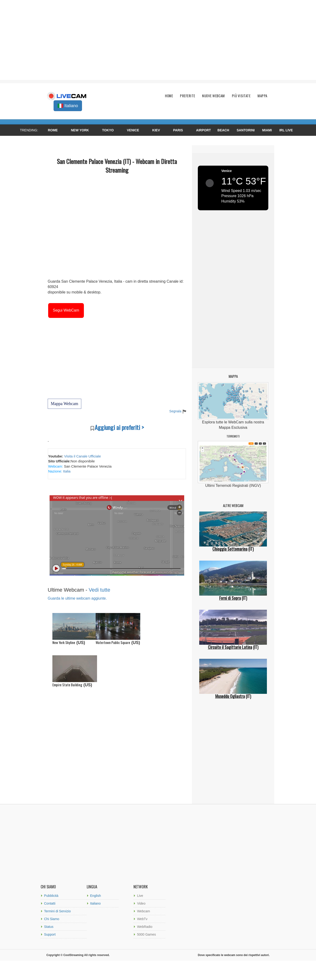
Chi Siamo (52, 919)
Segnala (178, 411)
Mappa (262, 96)
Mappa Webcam (64, 404)
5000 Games (146, 934)
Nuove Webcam (213, 96)
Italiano (96, 903)
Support (50, 934)
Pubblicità (51, 896)
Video (141, 903)
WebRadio (145, 927)
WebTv (142, 919)
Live (140, 896)
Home (169, 96)
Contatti (50, 903)
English (96, 896)
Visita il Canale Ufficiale (82, 456)
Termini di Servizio (58, 911)
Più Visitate (241, 96)
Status (49, 927)
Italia (66, 471)
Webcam (143, 911)
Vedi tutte (99, 590)
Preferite (187, 96)
